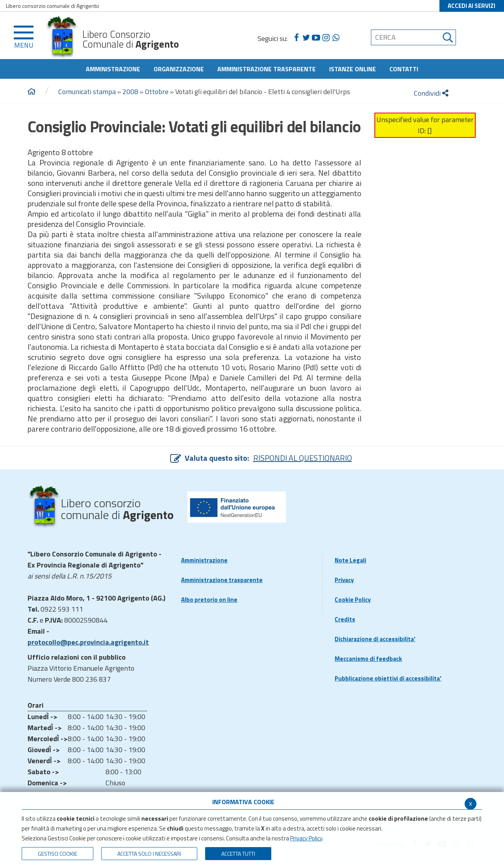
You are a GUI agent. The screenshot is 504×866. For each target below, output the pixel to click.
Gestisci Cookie (57, 854)
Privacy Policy (306, 838)
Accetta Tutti (238, 854)
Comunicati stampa (87, 92)
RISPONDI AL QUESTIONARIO (303, 458)
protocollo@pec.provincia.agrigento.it (88, 642)
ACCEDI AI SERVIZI (472, 6)
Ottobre (157, 92)
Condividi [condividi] (431, 93)
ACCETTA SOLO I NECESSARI (149, 854)
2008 (130, 92)
